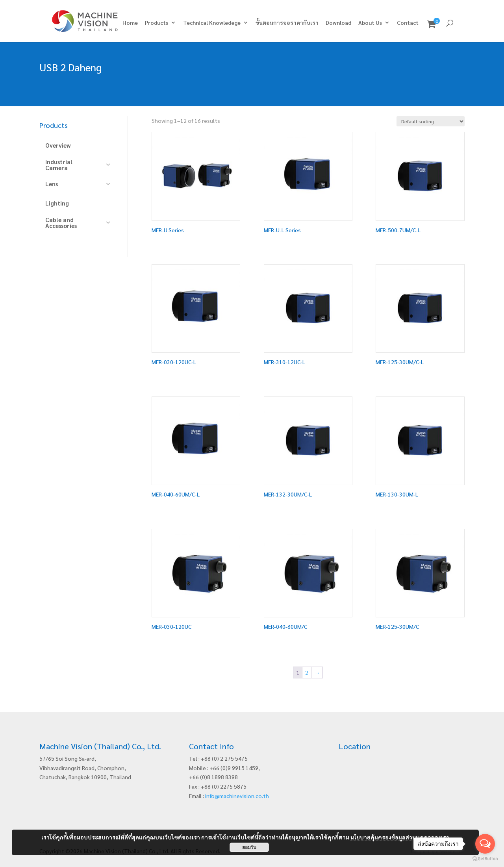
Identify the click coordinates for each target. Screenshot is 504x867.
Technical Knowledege (212, 23)
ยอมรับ (249, 847)
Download (338, 23)
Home (130, 23)
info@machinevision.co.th (237, 796)
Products (157, 23)
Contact (408, 23)
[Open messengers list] (485, 844)
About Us (370, 23)
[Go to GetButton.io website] (485, 859)
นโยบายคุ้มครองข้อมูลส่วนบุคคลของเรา (400, 837)
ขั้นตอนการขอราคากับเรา (287, 23)
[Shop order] (431, 121)
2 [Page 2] (307, 672)
